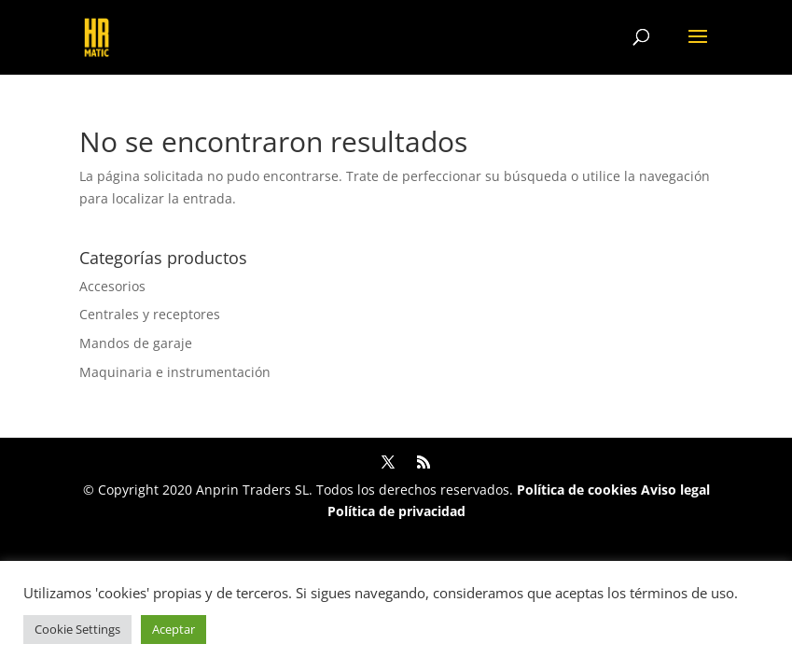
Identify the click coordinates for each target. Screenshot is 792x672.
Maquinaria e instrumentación (175, 372)
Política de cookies (577, 490)
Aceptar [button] (174, 629)
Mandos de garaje (136, 343)
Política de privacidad (396, 511)
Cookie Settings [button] (77, 629)
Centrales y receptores (150, 314)
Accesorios (112, 286)
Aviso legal (675, 490)
